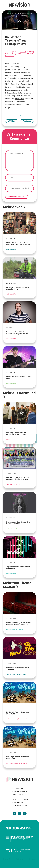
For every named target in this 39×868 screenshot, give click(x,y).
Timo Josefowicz (19, 81)
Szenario (12, 78)
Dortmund (23, 52)
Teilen (12, 121)
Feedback (27, 121)
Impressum (33, 859)
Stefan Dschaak (11, 84)
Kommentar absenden (17, 197)
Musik (14, 75)
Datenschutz (7, 859)
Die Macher (19, 99)
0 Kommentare (10, 56)
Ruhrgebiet (10, 93)
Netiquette (20, 859)
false (19, 115)
